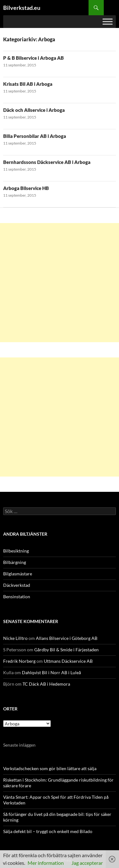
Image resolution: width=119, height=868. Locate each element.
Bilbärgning (15, 562)
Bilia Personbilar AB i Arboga (35, 136)
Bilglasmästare (18, 574)
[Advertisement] (60, 283)
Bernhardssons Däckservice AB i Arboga (47, 162)
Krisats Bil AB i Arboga (28, 84)
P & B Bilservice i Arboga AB (33, 58)
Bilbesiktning (16, 551)
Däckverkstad (17, 585)
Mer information (46, 863)
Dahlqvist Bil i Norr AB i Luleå (51, 672)
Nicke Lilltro (15, 638)
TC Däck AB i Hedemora (46, 684)
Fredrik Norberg (19, 661)
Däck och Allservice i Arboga (34, 110)
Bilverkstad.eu (22, 8)
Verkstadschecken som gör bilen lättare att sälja (50, 768)
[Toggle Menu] (108, 21)
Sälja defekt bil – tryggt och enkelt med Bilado (48, 831)
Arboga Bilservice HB (26, 188)
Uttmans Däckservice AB (68, 661)
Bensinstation (17, 597)
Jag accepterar (87, 863)
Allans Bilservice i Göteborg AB (67, 638)
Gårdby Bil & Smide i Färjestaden (66, 650)
